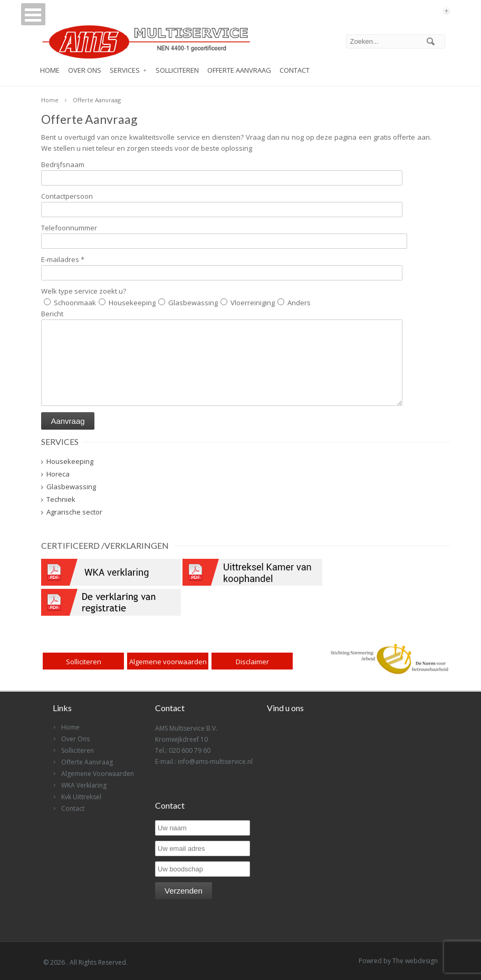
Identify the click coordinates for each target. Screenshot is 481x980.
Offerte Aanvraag (239, 70)
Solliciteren (177, 70)
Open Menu (27, 17)
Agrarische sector (74, 512)
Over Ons (85, 70)
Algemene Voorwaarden (98, 774)
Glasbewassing (71, 487)
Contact (295, 70)
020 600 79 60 (190, 750)
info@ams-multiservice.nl (215, 761)
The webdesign (415, 961)
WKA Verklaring (84, 785)
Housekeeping (70, 461)
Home (50, 70)
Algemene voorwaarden (168, 662)
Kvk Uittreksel (81, 797)
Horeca (58, 474)
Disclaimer (252, 662)
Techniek (61, 499)
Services (125, 70)
